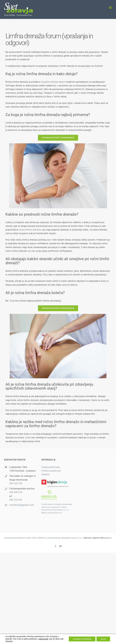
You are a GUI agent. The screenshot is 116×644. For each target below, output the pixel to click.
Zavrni (103, 639)
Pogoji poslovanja (51, 467)
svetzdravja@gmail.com (22, 505)
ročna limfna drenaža (30, 230)
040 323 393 (16, 500)
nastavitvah (43, 639)
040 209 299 (16, 483)
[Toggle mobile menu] (111, 8)
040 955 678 (16, 492)
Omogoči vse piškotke (82, 639)
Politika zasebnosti (51, 471)
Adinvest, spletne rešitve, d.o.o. (98, 538)
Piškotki (45, 474)
